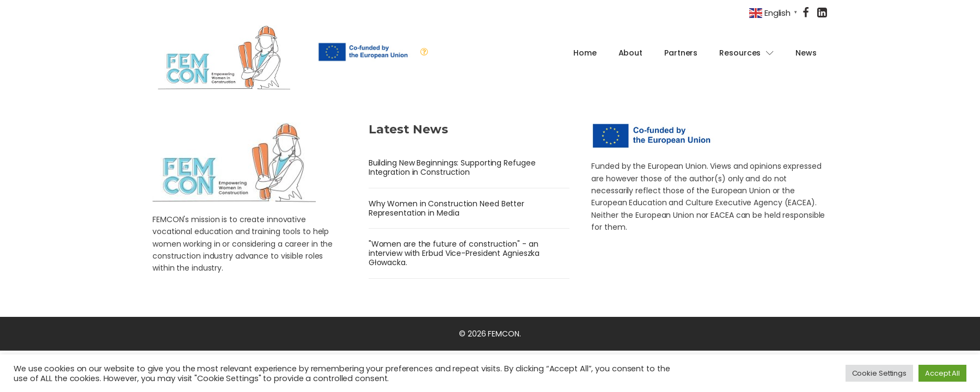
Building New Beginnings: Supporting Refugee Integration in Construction (452, 167)
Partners (681, 53)
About (631, 53)
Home (585, 53)
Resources (746, 53)
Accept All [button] (942, 373)
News (806, 53)
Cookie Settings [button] (880, 373)
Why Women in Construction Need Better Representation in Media (446, 208)
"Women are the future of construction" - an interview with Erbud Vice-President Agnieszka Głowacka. (454, 253)
